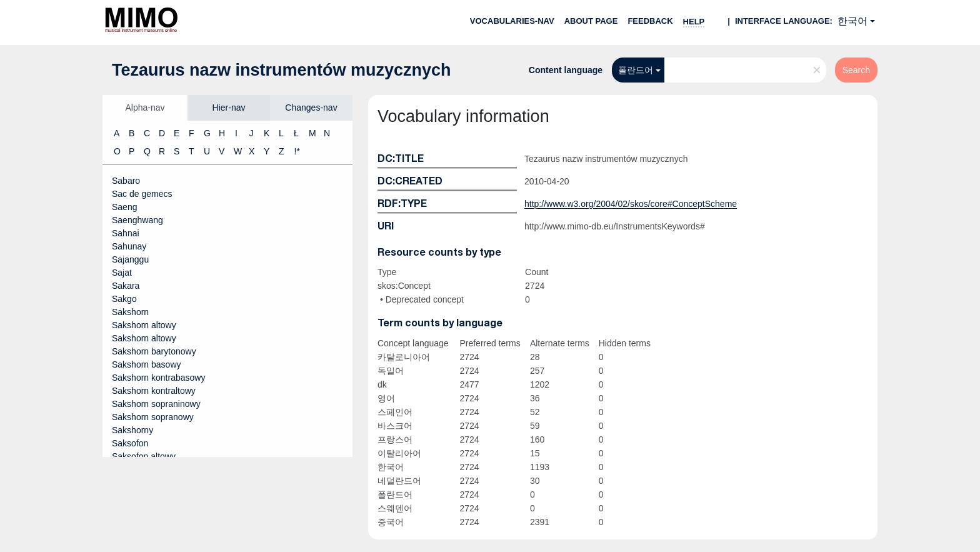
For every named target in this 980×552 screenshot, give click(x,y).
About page (591, 21)
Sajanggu (130, 259)
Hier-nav (229, 108)
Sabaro (126, 181)
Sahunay (129, 246)
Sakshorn (130, 312)
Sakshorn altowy (144, 325)
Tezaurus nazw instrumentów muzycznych (282, 70)
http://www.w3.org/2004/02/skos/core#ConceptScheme (631, 204)
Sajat (122, 273)
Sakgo (124, 299)
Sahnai (126, 233)
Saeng (124, 207)
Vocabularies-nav (512, 21)
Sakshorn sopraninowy (156, 404)
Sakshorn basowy (147, 364)
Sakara (126, 286)
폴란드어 (636, 70)
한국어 (852, 21)
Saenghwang (137, 220)
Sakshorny (132, 430)
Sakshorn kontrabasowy (158, 378)
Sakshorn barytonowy (154, 351)
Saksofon (130, 443)
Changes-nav (311, 108)
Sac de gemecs (142, 194)
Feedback (650, 21)
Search (856, 70)
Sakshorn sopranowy (153, 417)
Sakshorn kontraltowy (154, 391)
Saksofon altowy (144, 456)
